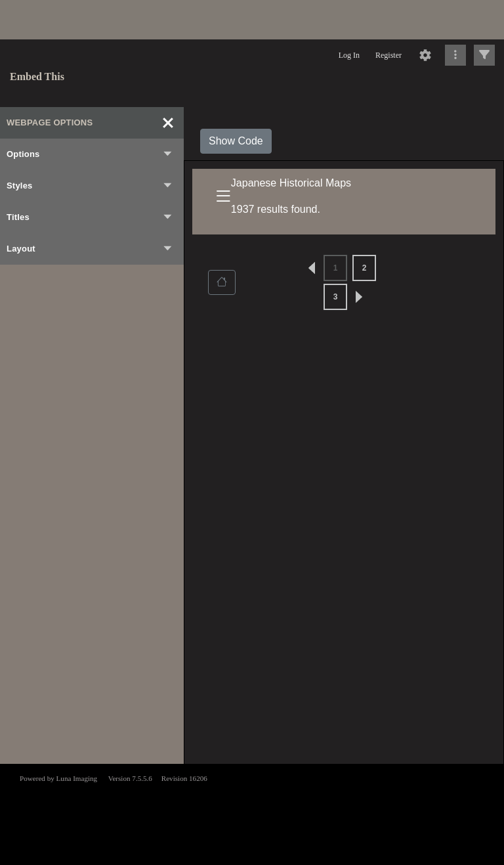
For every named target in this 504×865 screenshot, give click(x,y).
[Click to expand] (484, 55)
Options (90, 154)
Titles (90, 217)
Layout (90, 249)
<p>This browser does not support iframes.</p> (252, 813)
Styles (90, 186)
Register (388, 55)
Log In (349, 55)
